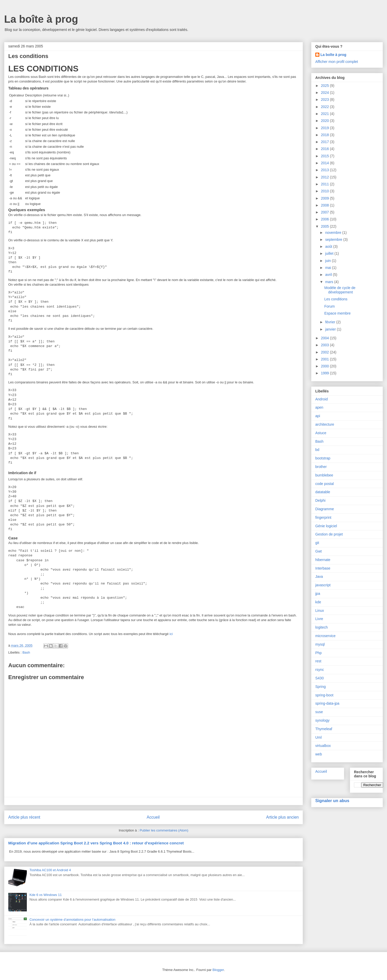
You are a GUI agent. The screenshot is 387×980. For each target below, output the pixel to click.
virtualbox (323, 746)
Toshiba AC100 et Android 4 (50, 870)
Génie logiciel (326, 526)
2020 (325, 121)
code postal (325, 484)
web (319, 754)
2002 (325, 352)
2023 (325, 100)
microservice (325, 636)
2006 (325, 219)
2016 (325, 149)
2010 (325, 191)
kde (318, 602)
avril (329, 275)
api (318, 416)
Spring (320, 687)
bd (317, 450)
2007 (325, 212)
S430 (320, 678)
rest (318, 661)
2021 (325, 114)
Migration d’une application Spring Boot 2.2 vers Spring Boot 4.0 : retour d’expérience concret (96, 843)
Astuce (321, 433)
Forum (329, 306)
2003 (325, 345)
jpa (318, 594)
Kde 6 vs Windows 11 (46, 895)
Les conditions (336, 299)
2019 (325, 128)
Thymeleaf (324, 729)
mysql (320, 644)
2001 (325, 359)
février (331, 322)
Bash (26, 652)
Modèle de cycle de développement (340, 290)
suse (319, 712)
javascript (323, 585)
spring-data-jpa (327, 703)
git (317, 543)
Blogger (218, 970)
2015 (325, 156)
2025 (325, 86)
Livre (319, 619)
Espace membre (337, 313)
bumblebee (324, 475)
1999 (325, 373)
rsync (320, 670)
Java (319, 577)
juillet (330, 253)
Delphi (320, 500)
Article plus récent (24, 817)
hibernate (323, 560)
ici (171, 634)
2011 (325, 184)
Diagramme (325, 509)
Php (319, 653)
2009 (325, 198)
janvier (331, 329)
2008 (325, 205)
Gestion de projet (329, 534)
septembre (334, 240)
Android (321, 399)
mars (330, 282)
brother (321, 467)
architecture (325, 424)
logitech (321, 627)
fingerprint (323, 517)
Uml (319, 737)
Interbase (323, 568)
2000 (325, 366)
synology (322, 720)
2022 (325, 107)
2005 (325, 226)
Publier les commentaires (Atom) (164, 830)
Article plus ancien (282, 817)
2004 (325, 338)
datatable (323, 492)
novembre (334, 233)
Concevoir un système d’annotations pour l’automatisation (72, 920)
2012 (325, 177)
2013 (325, 170)
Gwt (319, 551)
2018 (325, 135)
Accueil (153, 817)
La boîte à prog (41, 19)
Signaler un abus (332, 801)
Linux (320, 611)
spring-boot (324, 695)
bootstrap (323, 458)
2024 (325, 93)
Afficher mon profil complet (337, 62)
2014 (325, 163)
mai (328, 268)
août (329, 246)
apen (319, 407)
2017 (325, 142)
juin (328, 261)
